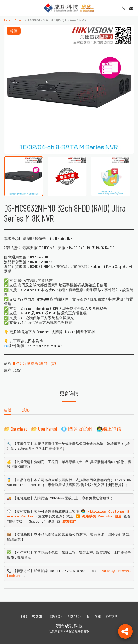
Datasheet (19, 429)
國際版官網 (80, 429)
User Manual (48, 429)
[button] (6, 8)
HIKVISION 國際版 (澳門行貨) (34, 363)
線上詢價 (112, 429)
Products (19, 20)
